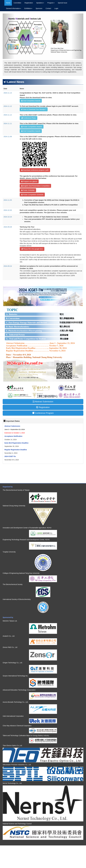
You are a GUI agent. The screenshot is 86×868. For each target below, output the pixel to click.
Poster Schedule (28, 190)
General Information (14, 8)
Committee (17, 3)
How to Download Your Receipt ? (34, 109)
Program (51, 3)
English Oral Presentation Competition (35, 186)
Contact (48, 8)
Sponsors (39, 8)
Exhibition (28, 8)
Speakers (40, 3)
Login (56, 8)
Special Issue (63, 3)
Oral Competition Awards (31, 101)
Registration (29, 3)
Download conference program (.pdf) (35, 170)
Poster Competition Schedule (32, 195)
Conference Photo (28, 118)
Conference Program (43, 413)
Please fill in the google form (32, 249)
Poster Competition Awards (32, 127)
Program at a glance (29, 181)
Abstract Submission (43, 402)
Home (8, 3)
